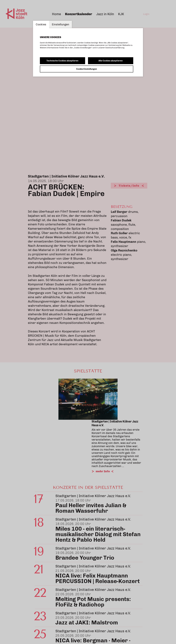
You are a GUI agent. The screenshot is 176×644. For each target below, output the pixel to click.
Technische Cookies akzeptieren (62, 61)
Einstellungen (61, 24)
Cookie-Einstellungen (87, 69)
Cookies (41, 24)
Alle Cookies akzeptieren (111, 61)
